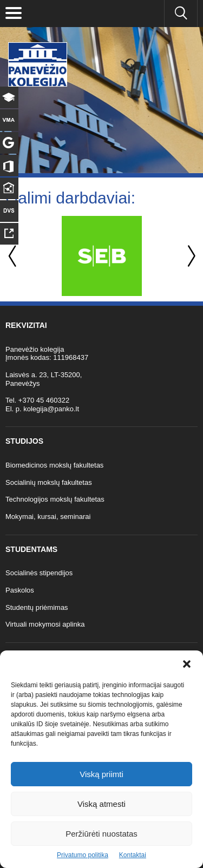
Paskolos (20, 590)
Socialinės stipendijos (39, 573)
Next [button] (189, 256)
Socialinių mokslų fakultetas (49, 482)
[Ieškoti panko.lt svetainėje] (181, 14)
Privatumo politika (83, 855)
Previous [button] (14, 256)
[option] (101, 256)
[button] (187, 664)
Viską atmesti (101, 804)
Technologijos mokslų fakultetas (55, 499)
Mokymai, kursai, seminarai (48, 517)
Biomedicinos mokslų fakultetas (54, 465)
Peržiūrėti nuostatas (101, 834)
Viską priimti (101, 774)
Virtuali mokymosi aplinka (45, 624)
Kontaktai (133, 855)
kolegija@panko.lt (51, 409)
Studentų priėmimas (37, 607)
